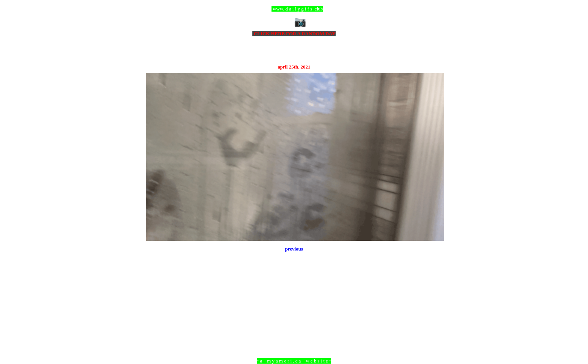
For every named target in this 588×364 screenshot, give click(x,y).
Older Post (434, 320)
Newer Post (155, 320)
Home (295, 320)
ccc (294, 9)
